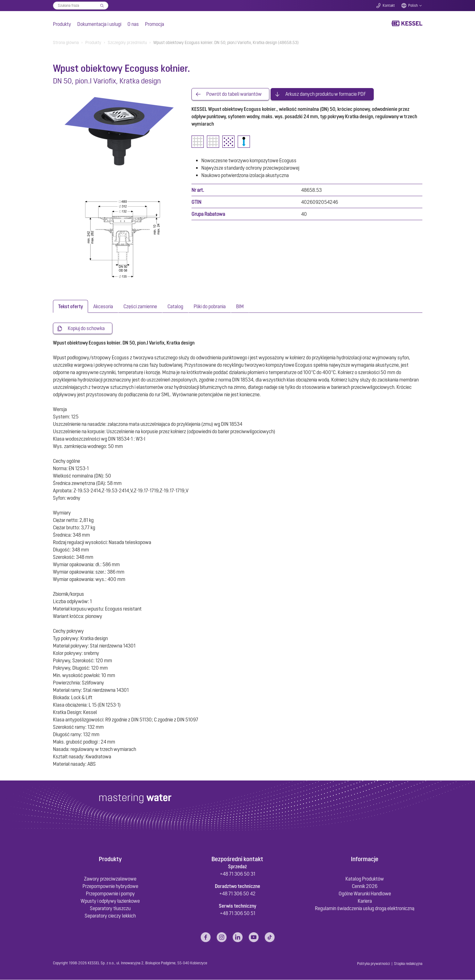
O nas (133, 24)
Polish (413, 6)
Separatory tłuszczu (110, 909)
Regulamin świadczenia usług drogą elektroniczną (365, 909)
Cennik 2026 (365, 886)
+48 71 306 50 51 (237, 913)
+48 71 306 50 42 (237, 894)
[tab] (70, 306)
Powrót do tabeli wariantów (234, 94)
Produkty (62, 24)
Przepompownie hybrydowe (110, 886)
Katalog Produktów (365, 879)
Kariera (365, 901)
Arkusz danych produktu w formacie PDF (326, 94)
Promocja (155, 24)
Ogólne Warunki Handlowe (365, 894)
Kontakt (389, 6)
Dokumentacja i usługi (99, 24)
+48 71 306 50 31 (237, 874)
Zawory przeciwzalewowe (110, 879)
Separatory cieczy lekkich (110, 916)
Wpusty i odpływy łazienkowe (110, 901)
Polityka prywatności (374, 964)
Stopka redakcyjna (408, 964)
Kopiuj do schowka (86, 329)
